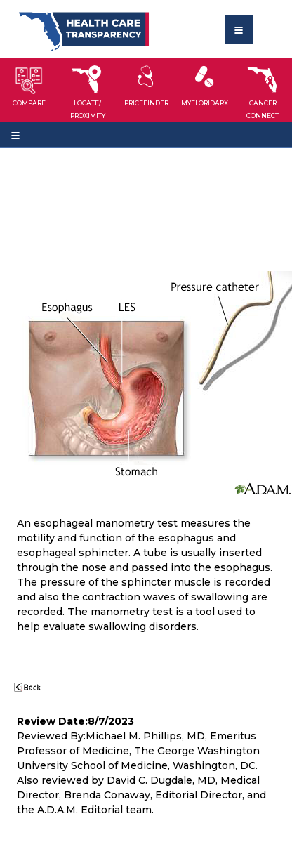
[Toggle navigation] (239, 29)
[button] (29, 90)
